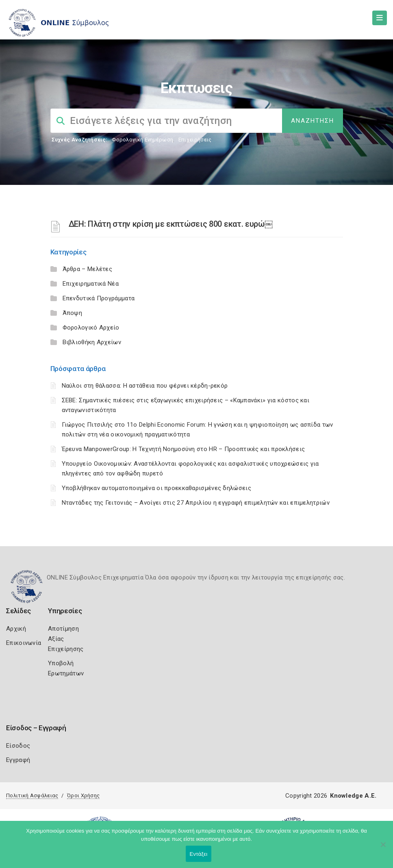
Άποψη (73, 313)
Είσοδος (18, 746)
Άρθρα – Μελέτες (88, 269)
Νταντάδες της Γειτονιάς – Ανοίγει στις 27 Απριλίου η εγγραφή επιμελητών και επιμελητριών (196, 503)
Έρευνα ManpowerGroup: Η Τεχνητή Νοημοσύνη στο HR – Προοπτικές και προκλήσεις (183, 449)
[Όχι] (383, 848)
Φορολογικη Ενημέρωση (142, 140)
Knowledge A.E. (353, 796)
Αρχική (16, 629)
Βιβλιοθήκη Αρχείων (92, 342)
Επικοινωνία (24, 643)
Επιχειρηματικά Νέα (91, 284)
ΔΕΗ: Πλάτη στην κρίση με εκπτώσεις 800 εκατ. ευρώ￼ (171, 224)
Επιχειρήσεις (195, 140)
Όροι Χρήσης (83, 795)
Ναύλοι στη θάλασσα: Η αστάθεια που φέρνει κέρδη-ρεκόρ (145, 386)
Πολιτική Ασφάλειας (32, 795)
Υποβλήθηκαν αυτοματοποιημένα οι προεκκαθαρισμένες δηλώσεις (156, 488)
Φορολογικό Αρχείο (91, 328)
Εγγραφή (18, 760)
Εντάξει (199, 854)
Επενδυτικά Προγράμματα (99, 298)
